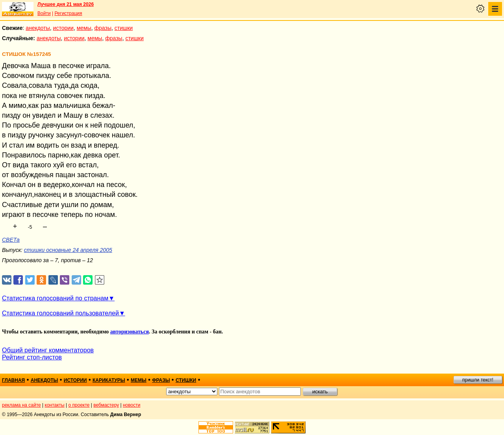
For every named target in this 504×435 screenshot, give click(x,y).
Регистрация (68, 13)
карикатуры (109, 380)
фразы (103, 28)
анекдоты (38, 28)
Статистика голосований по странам (55, 298)
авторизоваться (130, 332)
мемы (84, 28)
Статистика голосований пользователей (60, 313)
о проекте (79, 405)
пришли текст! (478, 380)
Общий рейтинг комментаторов (48, 350)
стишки (124, 28)
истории (63, 28)
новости (132, 405)
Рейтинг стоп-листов (32, 357)
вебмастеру (106, 405)
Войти (44, 13)
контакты (55, 405)
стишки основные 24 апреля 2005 (68, 250)
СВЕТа (11, 240)
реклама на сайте (21, 405)
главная (13, 380)
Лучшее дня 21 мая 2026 (66, 4)
